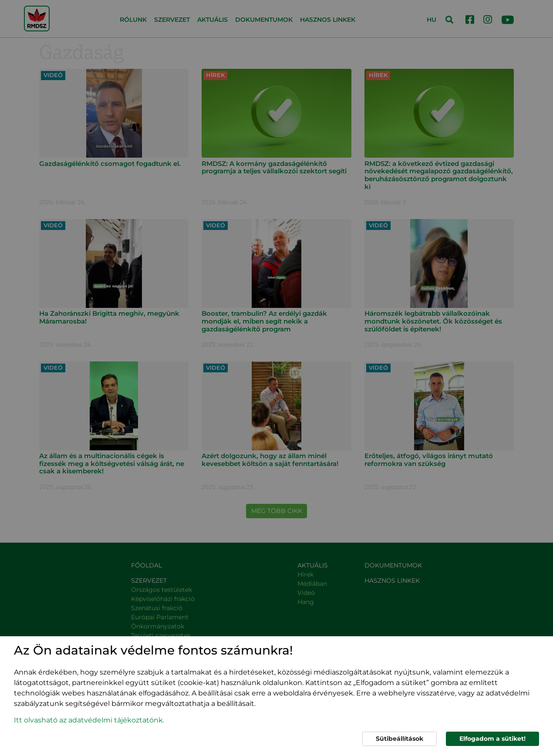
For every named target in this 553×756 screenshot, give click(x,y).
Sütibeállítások (400, 739)
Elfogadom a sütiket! (492, 739)
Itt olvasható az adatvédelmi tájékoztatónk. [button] (89, 720)
